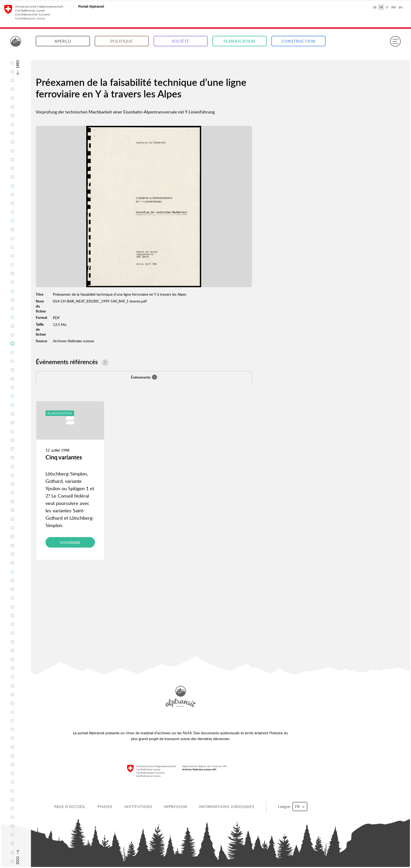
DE (375, 7)
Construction (298, 41)
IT (387, 7)
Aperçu (63, 41)
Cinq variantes (64, 457)
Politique (122, 41)
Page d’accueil (70, 807)
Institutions (138, 807)
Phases (105, 807)
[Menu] (395, 41)
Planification (240, 41)
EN (401, 7)
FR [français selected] (381, 7)
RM (394, 7)
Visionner (70, 543)
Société (181, 41)
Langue (293, 807)
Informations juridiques (227, 807)
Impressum (176, 807)
